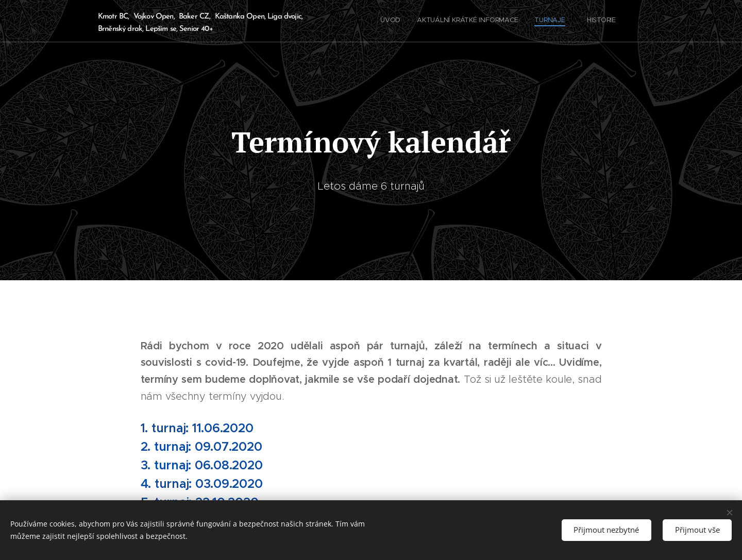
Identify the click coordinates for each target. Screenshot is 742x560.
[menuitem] (576, 21)
